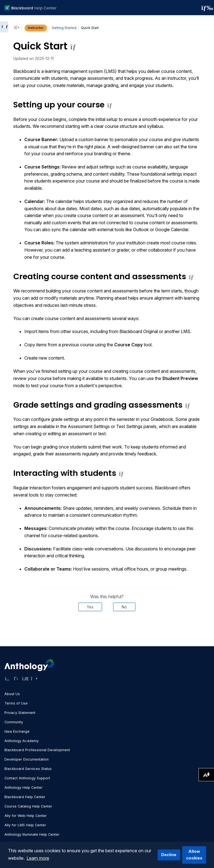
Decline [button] (169, 855)
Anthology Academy (22, 741)
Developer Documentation (27, 759)
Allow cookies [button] (194, 855)
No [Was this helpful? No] (124, 607)
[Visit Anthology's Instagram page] (34, 679)
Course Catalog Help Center (28, 806)
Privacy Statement (20, 713)
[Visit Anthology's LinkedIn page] (25, 679)
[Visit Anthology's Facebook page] (7, 679)
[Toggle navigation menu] (205, 8)
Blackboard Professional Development (37, 750)
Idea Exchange (17, 731)
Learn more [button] (38, 858)
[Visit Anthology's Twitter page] (16, 679)
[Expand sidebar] (4, 27)
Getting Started (64, 28)
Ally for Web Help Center (26, 816)
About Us (12, 694)
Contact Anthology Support (27, 778)
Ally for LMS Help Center (25, 825)
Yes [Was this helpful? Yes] (90, 607)
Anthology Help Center (24, 787)
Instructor (36, 28)
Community (14, 722)
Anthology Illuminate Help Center (32, 834)
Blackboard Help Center (25, 797)
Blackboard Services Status (28, 769)
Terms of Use (16, 703)
